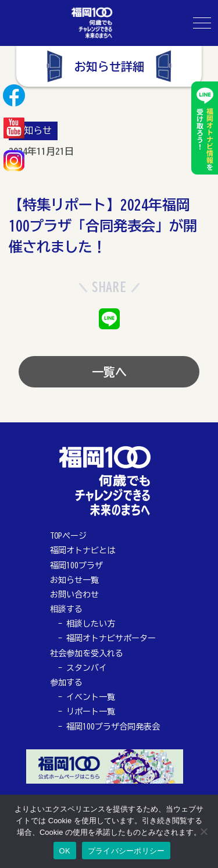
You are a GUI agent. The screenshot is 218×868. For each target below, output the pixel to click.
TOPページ (68, 536)
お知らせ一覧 (74, 580)
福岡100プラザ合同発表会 (113, 727)
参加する (66, 682)
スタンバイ (87, 668)
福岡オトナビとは (83, 550)
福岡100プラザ (76, 565)
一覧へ (109, 372)
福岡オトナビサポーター (111, 638)
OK (65, 851)
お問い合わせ (74, 595)
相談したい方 (91, 624)
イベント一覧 (91, 697)
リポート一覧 (91, 712)
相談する (66, 609)
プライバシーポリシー (126, 851)
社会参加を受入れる (87, 653)
